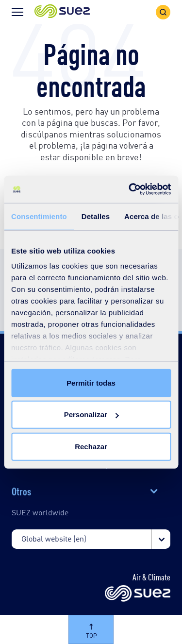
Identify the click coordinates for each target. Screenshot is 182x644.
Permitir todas (91, 382)
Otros (21, 491)
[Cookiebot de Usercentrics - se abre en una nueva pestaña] (130, 189)
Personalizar (91, 415)
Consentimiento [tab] (39, 216)
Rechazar (91, 446)
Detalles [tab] (96, 216)
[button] (62, 12)
